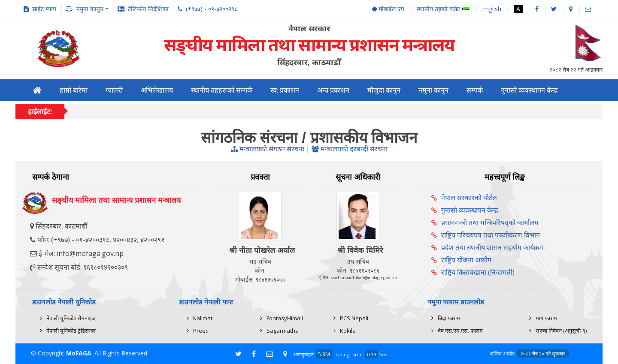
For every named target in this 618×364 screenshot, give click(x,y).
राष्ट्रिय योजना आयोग (466, 260)
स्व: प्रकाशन (285, 90)
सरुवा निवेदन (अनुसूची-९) (561, 331)
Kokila (348, 331)
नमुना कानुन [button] (90, 9)
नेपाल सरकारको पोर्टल (469, 198)
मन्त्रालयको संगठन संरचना (268, 149)
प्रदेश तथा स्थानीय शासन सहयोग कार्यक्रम (492, 247)
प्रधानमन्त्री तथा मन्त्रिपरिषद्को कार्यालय (490, 223)
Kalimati (203, 318)
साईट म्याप (44, 9)
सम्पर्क (475, 90)
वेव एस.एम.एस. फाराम (460, 331)
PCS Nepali (354, 318)
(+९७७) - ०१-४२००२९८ (212, 9)
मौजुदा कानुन (384, 90)
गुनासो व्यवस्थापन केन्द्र (529, 90)
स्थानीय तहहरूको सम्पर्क (222, 90)
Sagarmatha (283, 331)
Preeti (201, 331)
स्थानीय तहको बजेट (443, 9)
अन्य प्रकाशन (333, 90)
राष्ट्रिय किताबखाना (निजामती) (478, 272)
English (492, 9)
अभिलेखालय (157, 90)
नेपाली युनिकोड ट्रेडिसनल (71, 331)
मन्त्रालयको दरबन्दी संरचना (350, 149)
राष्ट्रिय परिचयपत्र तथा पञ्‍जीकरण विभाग (491, 235)
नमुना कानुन (433, 90)
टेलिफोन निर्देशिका (148, 9)
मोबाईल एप (388, 9)
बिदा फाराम (449, 318)
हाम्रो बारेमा (74, 90)
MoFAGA (79, 353)
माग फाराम (546, 318)
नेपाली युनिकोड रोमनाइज (71, 318)
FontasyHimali (285, 318)
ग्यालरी (114, 90)
